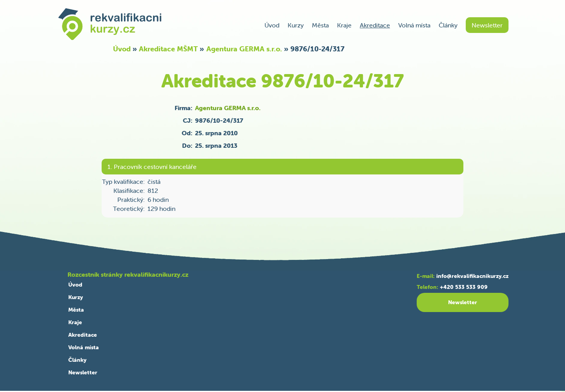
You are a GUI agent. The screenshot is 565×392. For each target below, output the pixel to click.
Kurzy (296, 25)
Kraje (344, 25)
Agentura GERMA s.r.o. (244, 49)
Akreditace (375, 25)
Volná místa (414, 25)
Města (320, 25)
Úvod (272, 25)
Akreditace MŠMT (168, 49)
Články (448, 25)
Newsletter (487, 25)
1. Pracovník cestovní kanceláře (152, 167)
